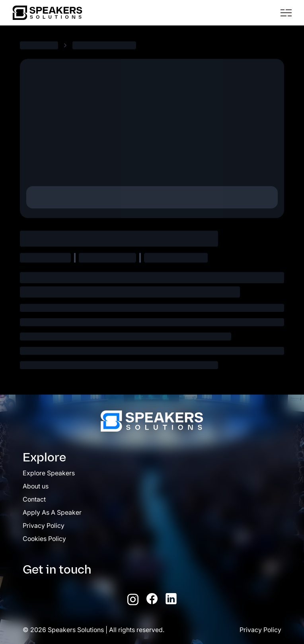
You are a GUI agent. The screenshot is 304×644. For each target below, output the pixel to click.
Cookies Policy (44, 539)
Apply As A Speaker (52, 512)
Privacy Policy (44, 525)
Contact (34, 499)
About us (36, 486)
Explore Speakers (49, 473)
